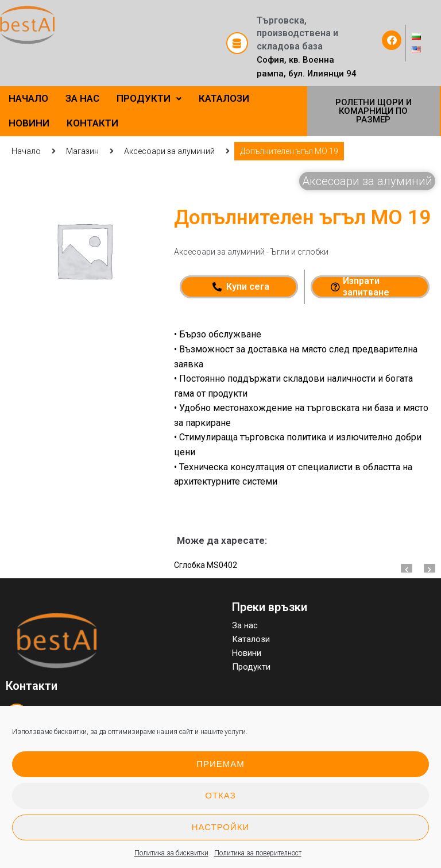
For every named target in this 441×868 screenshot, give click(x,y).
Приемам (220, 764)
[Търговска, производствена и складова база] (237, 43)
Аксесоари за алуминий (169, 151)
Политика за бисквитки (171, 853)
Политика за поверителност (258, 853)
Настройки (221, 827)
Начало (26, 151)
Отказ (220, 795)
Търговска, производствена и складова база (297, 33)
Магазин (82, 151)
